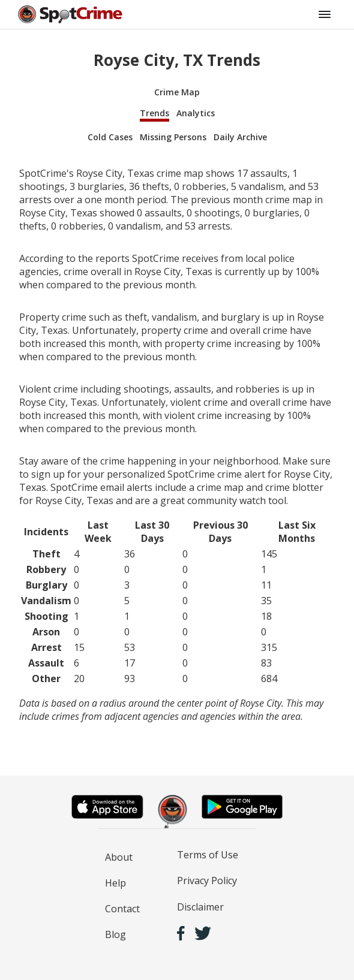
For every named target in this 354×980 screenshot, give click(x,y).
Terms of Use (208, 855)
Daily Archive (240, 137)
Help (115, 883)
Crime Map (177, 92)
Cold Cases (110, 137)
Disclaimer (200, 907)
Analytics (196, 113)
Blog (115, 934)
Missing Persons (173, 137)
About (119, 857)
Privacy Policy (207, 881)
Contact (122, 909)
